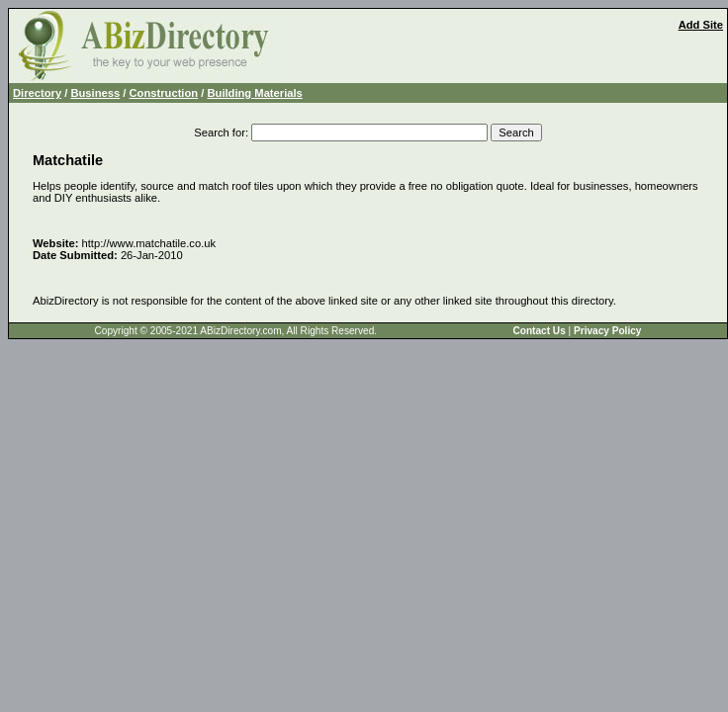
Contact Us (539, 331)
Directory (37, 93)
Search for (220, 133)
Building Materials (254, 93)
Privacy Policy (607, 331)
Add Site (701, 25)
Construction (164, 93)
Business (95, 93)
